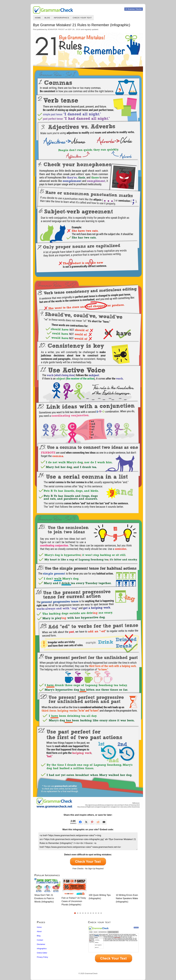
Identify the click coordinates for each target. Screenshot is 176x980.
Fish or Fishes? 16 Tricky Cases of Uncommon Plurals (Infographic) (74, 901)
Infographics (61, 18)
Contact (40, 940)
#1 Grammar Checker (134, 9)
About (39, 931)
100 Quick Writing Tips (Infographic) (100, 897)
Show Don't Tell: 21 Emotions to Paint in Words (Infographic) (44, 898)
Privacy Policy (42, 957)
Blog (47, 18)
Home (38, 18)
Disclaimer (41, 944)
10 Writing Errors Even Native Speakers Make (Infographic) (127, 898)
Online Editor (42, 953)
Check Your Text (82, 18)
